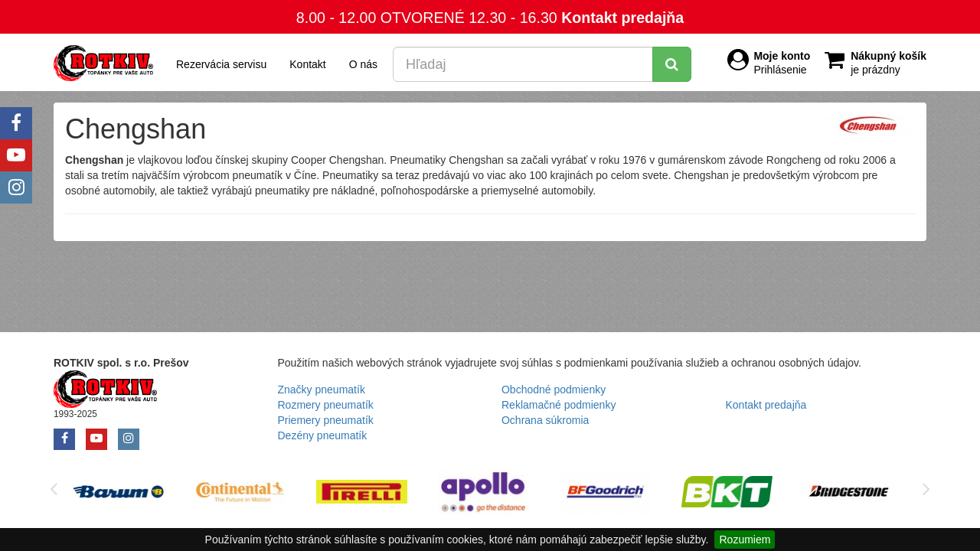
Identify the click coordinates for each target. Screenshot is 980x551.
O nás (363, 64)
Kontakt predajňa (622, 18)
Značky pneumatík (322, 390)
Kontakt (307, 64)
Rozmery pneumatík (326, 405)
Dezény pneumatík (323, 435)
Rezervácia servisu (221, 64)
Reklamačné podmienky (559, 405)
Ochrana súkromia (545, 420)
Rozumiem (745, 540)
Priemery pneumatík (326, 420)
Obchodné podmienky (554, 390)
